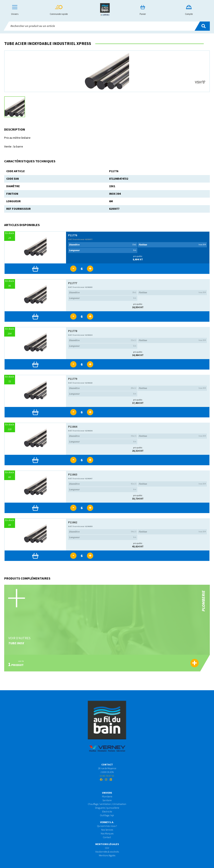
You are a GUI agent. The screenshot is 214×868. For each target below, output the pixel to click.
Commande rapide (59, 10)
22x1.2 (103, 340)
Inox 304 (172, 245)
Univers (15, 10)
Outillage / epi (107, 815)
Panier (143, 10)
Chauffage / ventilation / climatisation (107, 804)
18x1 (103, 293)
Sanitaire (107, 800)
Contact (107, 837)
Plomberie (107, 797)
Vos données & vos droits (107, 852)
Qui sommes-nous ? (107, 826)
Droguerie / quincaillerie (107, 808)
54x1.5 (103, 532)
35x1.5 (103, 436)
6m (103, 250)
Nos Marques (107, 834)
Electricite (107, 812)
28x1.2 (103, 388)
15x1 (103, 245)
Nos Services (107, 830)
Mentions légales (107, 856)
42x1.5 (103, 484)
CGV (107, 848)
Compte (189, 10)
